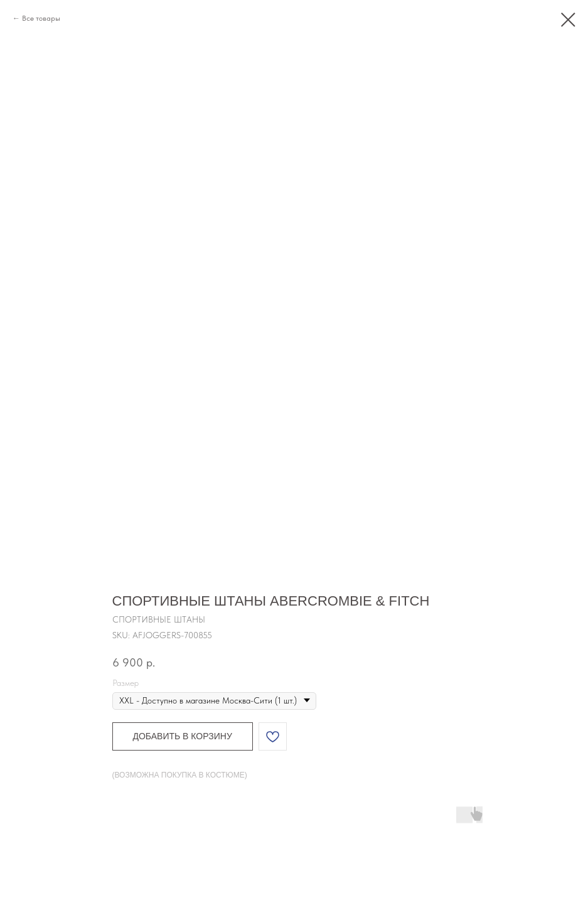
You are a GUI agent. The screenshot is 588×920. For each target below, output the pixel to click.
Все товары (41, 18)
